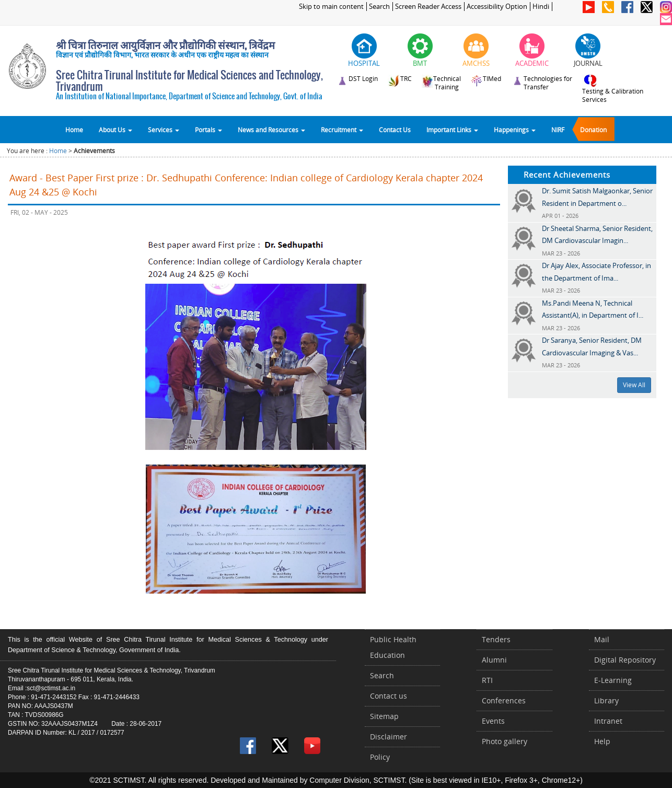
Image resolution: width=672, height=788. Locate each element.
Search (379, 7)
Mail (602, 639)
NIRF (558, 130)
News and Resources (271, 130)
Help (602, 741)
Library (606, 700)
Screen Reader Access (428, 7)
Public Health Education (393, 647)
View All (634, 385)
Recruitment (342, 130)
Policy (380, 757)
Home (74, 130)
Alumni (494, 660)
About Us (115, 130)
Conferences (504, 700)
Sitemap (384, 716)
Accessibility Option (497, 7)
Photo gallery (505, 741)
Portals (208, 130)
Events (493, 721)
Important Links (452, 130)
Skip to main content (331, 7)
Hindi (541, 7)
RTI (487, 680)
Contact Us (395, 130)
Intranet (608, 721)
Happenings (515, 130)
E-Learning (613, 680)
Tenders (496, 639)
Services (164, 130)
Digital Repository (625, 660)
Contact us (389, 696)
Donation (593, 130)
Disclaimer (389, 737)
